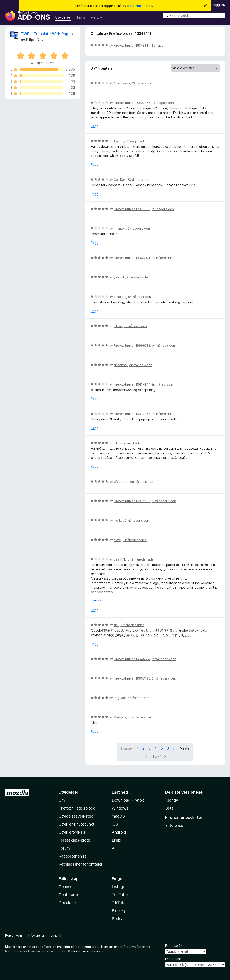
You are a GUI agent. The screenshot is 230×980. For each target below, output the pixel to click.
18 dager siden (137, 141)
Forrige (126, 748)
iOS (115, 824)
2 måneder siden (164, 501)
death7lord (122, 559)
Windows (120, 808)
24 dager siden (139, 228)
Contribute (68, 895)
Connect (66, 887)
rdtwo (118, 326)
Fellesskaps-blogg (75, 840)
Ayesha (119, 141)
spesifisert (44, 947)
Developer (68, 903)
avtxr (117, 540)
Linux (117, 840)
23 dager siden (163, 209)
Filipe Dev (35, 40)
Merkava (120, 717)
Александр (122, 83)
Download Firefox (128, 800)
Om (62, 800)
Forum (64, 848)
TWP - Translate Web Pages (47, 34)
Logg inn (219, 5)
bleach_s (120, 297)
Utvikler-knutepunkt (77, 824)
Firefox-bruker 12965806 (132, 209)
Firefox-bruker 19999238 (132, 345)
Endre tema (173, 959)
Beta (169, 808)
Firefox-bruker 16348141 (132, 45)
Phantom (120, 228)
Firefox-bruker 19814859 (132, 501)
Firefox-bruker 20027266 (132, 103)
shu (116, 625)
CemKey (120, 180)
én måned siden (163, 258)
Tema (81, 17)
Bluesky (119, 911)
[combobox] (194, 15)
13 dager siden (142, 83)
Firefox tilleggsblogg (77, 808)
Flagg (95, 126)
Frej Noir (120, 698)
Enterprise (174, 825)
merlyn (118, 520)
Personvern (14, 935)
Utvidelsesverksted (76, 816)
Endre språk (174, 946)
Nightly (172, 800)
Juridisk (56, 935)
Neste (185, 748)
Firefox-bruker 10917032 (132, 414)
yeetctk (119, 277)
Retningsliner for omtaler (81, 864)
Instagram (121, 887)
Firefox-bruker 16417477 (132, 384)
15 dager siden (163, 103)
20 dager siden (138, 180)
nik (116, 443)
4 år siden (158, 45)
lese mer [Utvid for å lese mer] (97, 600)
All (114, 848)
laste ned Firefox (140, 6)
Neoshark (121, 365)
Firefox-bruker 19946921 (132, 258)
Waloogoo (121, 482)
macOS (118, 816)
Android (119, 832)
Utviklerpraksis (72, 832)
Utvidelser (63, 17)
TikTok (118, 903)
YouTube (120, 895)
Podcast (119, 919)
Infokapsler (36, 935)
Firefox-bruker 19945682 (132, 659)
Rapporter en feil (73, 856)
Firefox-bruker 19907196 (132, 678)
